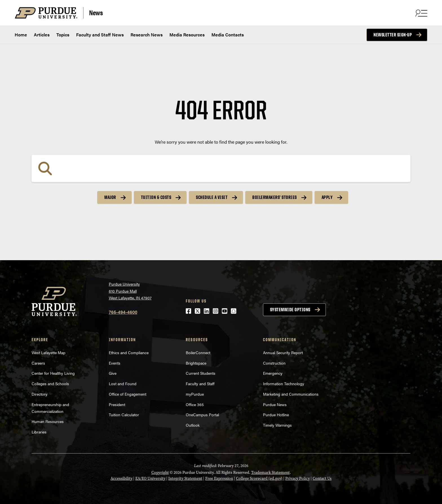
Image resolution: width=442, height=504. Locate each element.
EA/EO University (150, 478)
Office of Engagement (128, 394)
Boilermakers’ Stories (275, 197)
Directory (39, 394)
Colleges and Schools (50, 384)
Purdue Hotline (276, 415)
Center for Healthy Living (53, 373)
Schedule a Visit (212, 197)
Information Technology (284, 384)
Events (115, 363)
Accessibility (121, 478)
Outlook (193, 425)
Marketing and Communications (291, 394)
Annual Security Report (283, 352)
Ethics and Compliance (129, 352)
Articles (42, 35)
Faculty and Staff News (100, 35)
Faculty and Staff (200, 384)
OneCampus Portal (202, 415)
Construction (274, 363)
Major (110, 197)
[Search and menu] (421, 13)
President (117, 404)
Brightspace (196, 363)
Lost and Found (123, 384)
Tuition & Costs (156, 197)
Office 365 (195, 404)
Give (113, 373)
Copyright (160, 473)
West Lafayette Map (48, 352)
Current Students (201, 373)
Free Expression (219, 478)
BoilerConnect (198, 352)
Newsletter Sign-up (393, 35)
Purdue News (275, 404)
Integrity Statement (185, 478)
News (96, 12)
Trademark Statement (270, 473)
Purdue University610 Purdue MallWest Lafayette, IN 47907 (130, 291)
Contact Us (322, 478)
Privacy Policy (298, 478)
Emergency (273, 373)
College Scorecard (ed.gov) (259, 478)
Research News (147, 35)
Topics (63, 35)
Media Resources (187, 35)
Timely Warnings (277, 425)
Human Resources (48, 421)
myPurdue (195, 394)
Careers (38, 363)
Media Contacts (228, 35)
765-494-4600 (123, 312)
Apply (327, 197)
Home (21, 35)
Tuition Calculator (124, 415)
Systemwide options (290, 310)
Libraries (39, 432)
